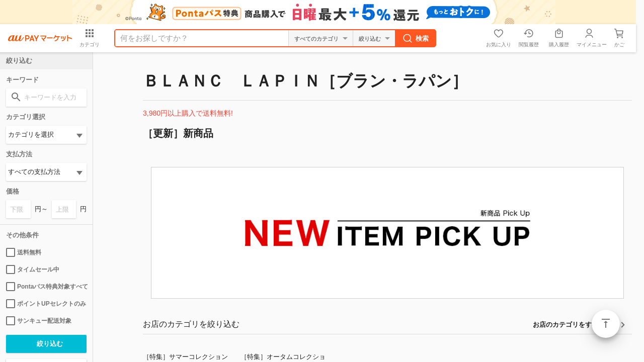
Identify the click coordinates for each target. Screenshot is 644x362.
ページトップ (606, 324)
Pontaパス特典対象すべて (46, 287)
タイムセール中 (33, 269)
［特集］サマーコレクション (185, 357)
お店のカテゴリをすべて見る (575, 325)
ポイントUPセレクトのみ (46, 304)
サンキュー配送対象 (39, 321)
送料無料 (24, 252)
